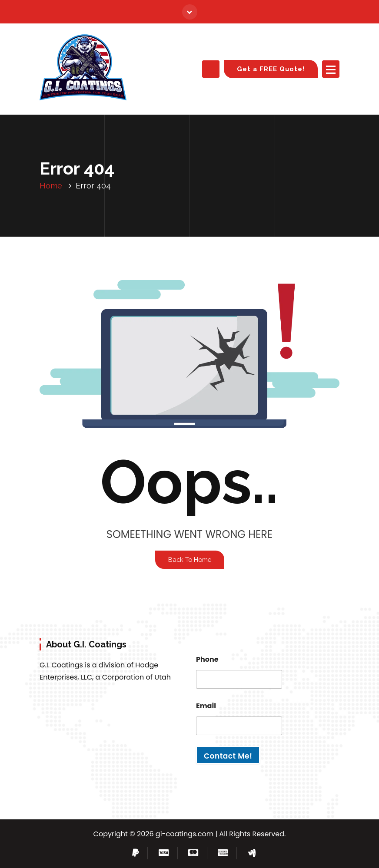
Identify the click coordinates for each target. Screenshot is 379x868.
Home (51, 186)
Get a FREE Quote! (271, 69)
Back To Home (190, 559)
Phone (207, 659)
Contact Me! (228, 756)
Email (206, 706)
